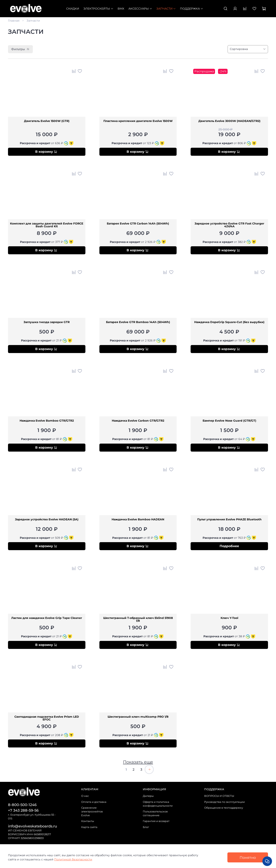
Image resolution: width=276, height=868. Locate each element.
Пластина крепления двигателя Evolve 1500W (138, 121)
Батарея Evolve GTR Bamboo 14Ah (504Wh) (138, 322)
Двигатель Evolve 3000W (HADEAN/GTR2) (229, 121)
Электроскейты (98, 9)
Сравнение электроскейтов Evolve (92, 812)
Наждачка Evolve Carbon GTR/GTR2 (138, 421)
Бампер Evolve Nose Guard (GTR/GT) (229, 421)
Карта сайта (89, 827)
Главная (14, 21)
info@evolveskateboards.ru (32, 826)
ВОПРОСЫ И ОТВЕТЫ (219, 796)
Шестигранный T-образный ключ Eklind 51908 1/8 (138, 620)
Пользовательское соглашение (155, 813)
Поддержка (192, 9)
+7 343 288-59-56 (23, 810)
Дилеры (148, 796)
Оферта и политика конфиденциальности (158, 804)
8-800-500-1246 (22, 805)
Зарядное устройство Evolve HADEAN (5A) (47, 520)
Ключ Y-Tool (229, 618)
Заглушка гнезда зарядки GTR (47, 322)
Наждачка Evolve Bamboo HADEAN (138, 520)
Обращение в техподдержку (224, 808)
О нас (85, 796)
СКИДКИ (73, 9)
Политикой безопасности (73, 859)
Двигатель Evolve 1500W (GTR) (47, 121)
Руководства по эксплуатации (224, 802)
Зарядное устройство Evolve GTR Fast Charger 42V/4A (229, 225)
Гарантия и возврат (156, 821)
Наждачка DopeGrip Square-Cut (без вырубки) (229, 322)
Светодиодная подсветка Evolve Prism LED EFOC (47, 718)
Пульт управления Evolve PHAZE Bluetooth (229, 520)
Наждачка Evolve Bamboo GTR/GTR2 (47, 421)
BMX (121, 9)
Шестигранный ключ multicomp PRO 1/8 (138, 717)
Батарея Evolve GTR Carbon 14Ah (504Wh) (138, 224)
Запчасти (166, 9)
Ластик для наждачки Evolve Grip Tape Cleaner (47, 618)
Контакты (88, 821)
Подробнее (229, 546)
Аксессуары (140, 9)
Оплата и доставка (94, 802)
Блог (146, 827)
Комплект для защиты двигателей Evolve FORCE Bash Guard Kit (47, 225)
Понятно (248, 858)
